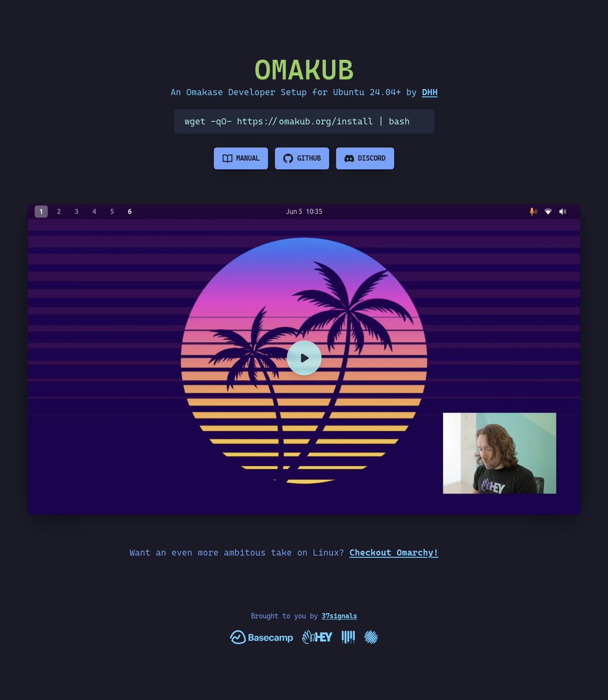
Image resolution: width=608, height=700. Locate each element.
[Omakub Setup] (304, 360)
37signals (339, 616)
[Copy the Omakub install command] (422, 121)
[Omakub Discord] (365, 158)
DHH (430, 92)
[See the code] (302, 158)
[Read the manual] (241, 158)
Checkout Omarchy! (394, 552)
